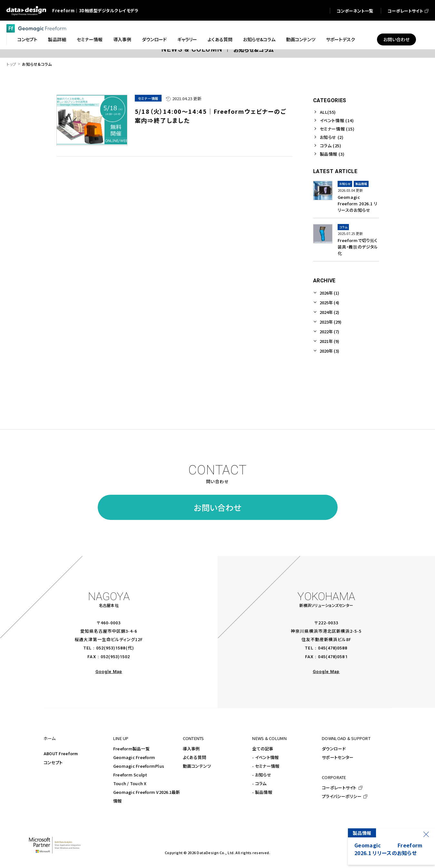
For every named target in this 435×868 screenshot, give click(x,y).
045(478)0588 (333, 648)
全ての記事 (263, 749)
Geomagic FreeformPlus (139, 766)
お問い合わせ (217, 507)
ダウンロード (334, 749)
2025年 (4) (329, 302)
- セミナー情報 (266, 766)
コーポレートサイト (339, 788)
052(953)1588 (111, 648)
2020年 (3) (329, 351)
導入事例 (191, 749)
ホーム (50, 738)
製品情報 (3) (332, 154)
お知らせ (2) (332, 137)
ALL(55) (328, 112)
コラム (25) (331, 146)
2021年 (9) (329, 341)
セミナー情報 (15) (337, 129)
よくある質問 (195, 757)
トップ (11, 64)
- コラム (259, 783)
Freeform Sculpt (130, 775)
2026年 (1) (329, 293)
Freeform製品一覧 (131, 749)
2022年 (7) (329, 332)
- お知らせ (262, 775)
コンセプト (53, 762)
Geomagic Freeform (134, 757)
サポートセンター (338, 757)
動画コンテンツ (197, 766)
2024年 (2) (329, 312)
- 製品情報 (262, 792)
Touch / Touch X (130, 783)
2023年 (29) (331, 322)
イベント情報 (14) (337, 120)
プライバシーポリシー (342, 796)
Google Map (109, 672)
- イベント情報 (265, 757)
